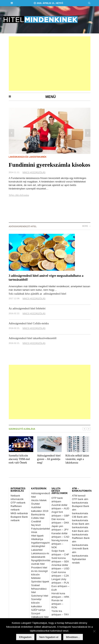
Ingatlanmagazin (40, 543)
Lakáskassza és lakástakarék (28, 157)
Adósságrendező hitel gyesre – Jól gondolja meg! (49, 459)
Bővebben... (73, 637)
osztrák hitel (38, 564)
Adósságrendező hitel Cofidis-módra (29, 323)
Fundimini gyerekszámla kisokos (50, 165)
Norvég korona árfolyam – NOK (60, 544)
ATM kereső (79, 496)
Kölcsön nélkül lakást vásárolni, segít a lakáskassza (77, 459)
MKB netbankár (19, 513)
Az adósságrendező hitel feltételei (27, 308)
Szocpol (36, 613)
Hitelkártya (37, 539)
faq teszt (36, 525)
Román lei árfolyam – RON (57, 604)
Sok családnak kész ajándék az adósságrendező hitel (38, 294)
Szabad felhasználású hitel (39, 589)
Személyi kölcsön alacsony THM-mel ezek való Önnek (19, 459)
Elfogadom (25, 637)
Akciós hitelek (39, 500)
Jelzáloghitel (38, 546)
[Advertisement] (50, 64)
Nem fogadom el (49, 637)
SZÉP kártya (38, 610)
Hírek (34, 532)
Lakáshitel (37, 550)
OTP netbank (18, 503)
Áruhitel (35, 504)
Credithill (36, 521)
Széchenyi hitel (40, 596)
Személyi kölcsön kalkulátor (37, 603)
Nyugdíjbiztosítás (41, 560)
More (86, 226)
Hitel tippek (37, 536)
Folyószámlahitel (41, 529)
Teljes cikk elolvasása (19, 195)
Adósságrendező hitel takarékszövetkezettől (33, 338)
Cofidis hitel (38, 518)
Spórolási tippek (40, 582)
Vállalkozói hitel (40, 617)
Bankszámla (38, 514)
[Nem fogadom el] (94, 631)
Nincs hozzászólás (34, 172)
